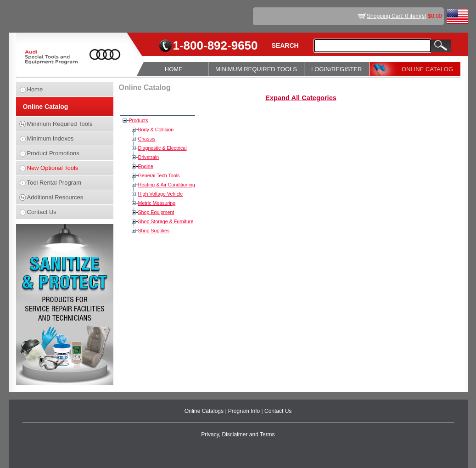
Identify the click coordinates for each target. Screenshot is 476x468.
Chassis (147, 139)
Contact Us (42, 212)
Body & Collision (156, 130)
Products (139, 120)
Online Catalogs (205, 411)
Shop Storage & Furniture (166, 221)
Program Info (245, 411)
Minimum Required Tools (60, 124)
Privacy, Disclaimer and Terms (238, 434)
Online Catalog (46, 107)
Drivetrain (149, 157)
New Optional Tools (53, 168)
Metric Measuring (157, 203)
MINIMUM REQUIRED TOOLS (256, 69)
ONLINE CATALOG (427, 69)
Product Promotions (53, 153)
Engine (146, 166)
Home (35, 89)
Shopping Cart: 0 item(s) (397, 16)
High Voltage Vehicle (161, 194)
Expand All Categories (301, 98)
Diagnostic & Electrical (162, 148)
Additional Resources (55, 197)
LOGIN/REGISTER (337, 69)
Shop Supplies (154, 231)
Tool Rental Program (54, 183)
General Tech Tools (159, 175)
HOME (174, 69)
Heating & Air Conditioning (167, 185)
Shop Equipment (156, 212)
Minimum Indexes (50, 138)
